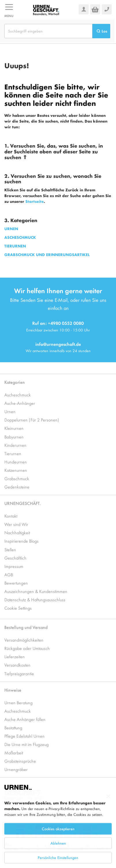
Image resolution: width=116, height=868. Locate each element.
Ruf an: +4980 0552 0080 (58, 323)
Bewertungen (16, 583)
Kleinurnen (14, 428)
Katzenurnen (16, 470)
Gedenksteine (17, 487)
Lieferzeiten (15, 656)
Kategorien (15, 382)
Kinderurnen (15, 445)
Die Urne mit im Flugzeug (26, 744)
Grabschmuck (17, 478)
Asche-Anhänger (20, 403)
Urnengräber (16, 769)
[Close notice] (109, 812)
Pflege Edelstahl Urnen (24, 736)
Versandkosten (17, 665)
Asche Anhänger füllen (25, 719)
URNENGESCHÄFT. (23, 503)
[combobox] (48, 31)
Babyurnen (14, 437)
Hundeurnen (16, 462)
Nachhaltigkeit (17, 532)
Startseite (35, 201)
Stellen (10, 549)
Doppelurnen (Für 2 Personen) (32, 420)
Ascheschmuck (18, 395)
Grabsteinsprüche (20, 761)
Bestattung (13, 727)
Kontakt (11, 516)
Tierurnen (13, 453)
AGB (9, 574)
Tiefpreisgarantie (19, 673)
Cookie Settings (18, 608)
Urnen (10, 411)
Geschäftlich (15, 558)
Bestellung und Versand (26, 627)
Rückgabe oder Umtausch (27, 648)
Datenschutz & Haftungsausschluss (35, 599)
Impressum (14, 566)
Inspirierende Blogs (21, 541)
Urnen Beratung (18, 702)
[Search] (101, 31)
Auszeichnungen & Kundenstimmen (36, 591)
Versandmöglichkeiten (24, 640)
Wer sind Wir (16, 524)
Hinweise (13, 690)
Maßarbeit (14, 752)
